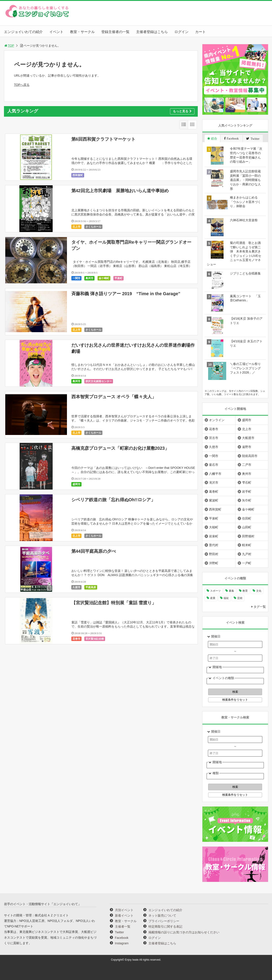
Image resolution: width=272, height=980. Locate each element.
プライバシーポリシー (164, 921)
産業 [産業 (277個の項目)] (213, 598)
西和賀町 (78, 175)
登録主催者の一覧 (115, 32)
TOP (9, 46)
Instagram (122, 943)
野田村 (214, 554)
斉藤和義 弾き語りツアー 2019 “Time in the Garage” (126, 294)
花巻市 (76, 639)
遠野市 (247, 447)
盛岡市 (76, 484)
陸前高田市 (250, 456)
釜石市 (214, 465)
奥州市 (89, 278)
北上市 (76, 227)
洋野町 (214, 563)
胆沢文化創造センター (99, 381)
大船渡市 (248, 438)
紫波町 (214, 500)
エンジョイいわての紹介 (23, 32)
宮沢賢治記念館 (95, 639)
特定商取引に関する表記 (165, 927)
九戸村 (247, 554)
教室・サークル (82, 32)
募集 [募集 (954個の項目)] (231, 591)
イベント (56, 32)
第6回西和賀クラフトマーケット (103, 139)
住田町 (247, 518)
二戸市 (247, 465)
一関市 (76, 278)
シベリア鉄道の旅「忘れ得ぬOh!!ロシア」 (113, 500)
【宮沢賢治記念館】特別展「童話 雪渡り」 (114, 603)
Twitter (119, 932)
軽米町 (247, 545)
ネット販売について (162, 916)
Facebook (122, 938)
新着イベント (124, 916)
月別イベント (124, 910)
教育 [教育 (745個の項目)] (245, 591)
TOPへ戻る (22, 85)
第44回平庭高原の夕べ (94, 551)
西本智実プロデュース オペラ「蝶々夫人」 (114, 397)
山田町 (247, 527)
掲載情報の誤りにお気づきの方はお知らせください (184, 932)
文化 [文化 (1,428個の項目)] (259, 591)
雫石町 (247, 483)
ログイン (181, 32)
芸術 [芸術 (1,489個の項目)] (240, 598)
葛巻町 (214, 492)
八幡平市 (215, 474)
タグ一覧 (260, 607)
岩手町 (247, 492)
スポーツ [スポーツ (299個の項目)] (215, 591)
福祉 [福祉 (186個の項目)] (226, 598)
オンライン (217, 420)
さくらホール (93, 227)
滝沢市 (214, 483)
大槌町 (214, 527)
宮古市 (214, 438)
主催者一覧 (123, 927)
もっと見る (182, 111)
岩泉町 (214, 536)
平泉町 (118, 278)
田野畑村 (248, 536)
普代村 (214, 545)
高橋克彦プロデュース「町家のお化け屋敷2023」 (120, 448)
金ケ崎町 (104, 278)
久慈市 (76, 587)
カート (200, 32)
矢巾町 (247, 500)
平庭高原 (91, 587)
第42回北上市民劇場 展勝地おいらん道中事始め (120, 191)
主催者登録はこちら (152, 32)
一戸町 (247, 563)
